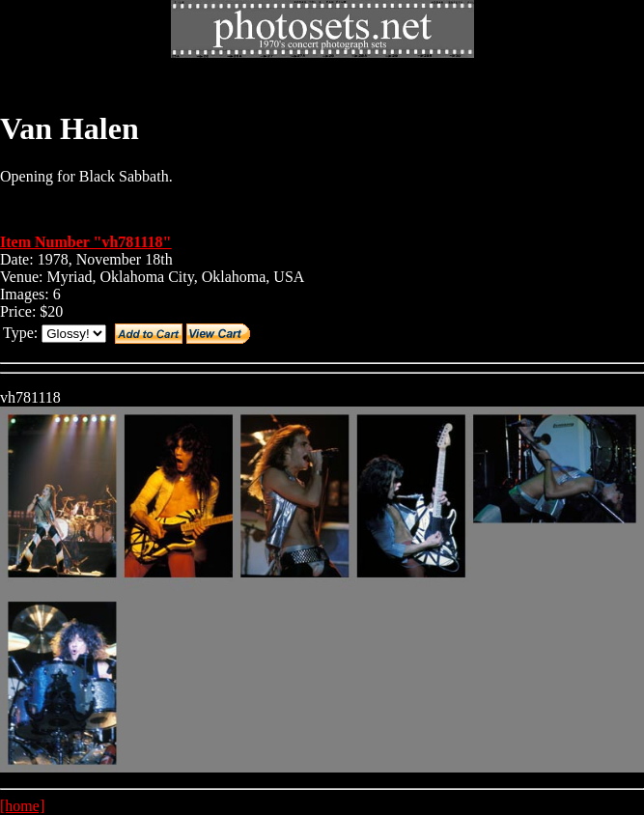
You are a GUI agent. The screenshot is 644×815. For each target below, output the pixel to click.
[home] (22, 806)
